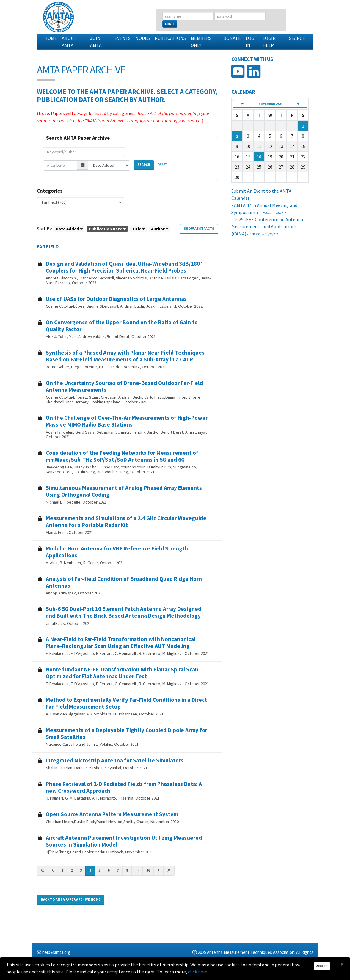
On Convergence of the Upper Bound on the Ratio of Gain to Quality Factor (122, 326)
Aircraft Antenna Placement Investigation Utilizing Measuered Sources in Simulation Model (124, 841)
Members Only (201, 42)
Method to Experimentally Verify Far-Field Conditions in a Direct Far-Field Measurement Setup (126, 703)
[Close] (342, 964)
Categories (50, 191)
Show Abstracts (199, 228)
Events (123, 38)
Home (51, 38)
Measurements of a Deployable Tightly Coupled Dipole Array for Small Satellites (127, 733)
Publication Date (106, 229)
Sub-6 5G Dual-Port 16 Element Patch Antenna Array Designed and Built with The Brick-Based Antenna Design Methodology (124, 612)
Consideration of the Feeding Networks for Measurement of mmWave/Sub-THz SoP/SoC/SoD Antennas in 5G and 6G (122, 456)
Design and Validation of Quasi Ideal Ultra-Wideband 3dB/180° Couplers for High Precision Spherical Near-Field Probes (124, 267)
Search (297, 38)
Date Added (68, 229)
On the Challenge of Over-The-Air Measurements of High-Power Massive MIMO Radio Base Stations (127, 421)
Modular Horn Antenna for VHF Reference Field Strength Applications (117, 552)
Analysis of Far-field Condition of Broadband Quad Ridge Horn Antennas (124, 582)
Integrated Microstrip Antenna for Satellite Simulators (115, 760)
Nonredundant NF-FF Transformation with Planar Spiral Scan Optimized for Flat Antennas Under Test (122, 673)
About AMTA (69, 42)
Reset (163, 165)
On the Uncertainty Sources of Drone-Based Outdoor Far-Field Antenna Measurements (124, 386)
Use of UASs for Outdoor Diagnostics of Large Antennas (116, 299)
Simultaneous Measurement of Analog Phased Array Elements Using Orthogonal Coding (124, 491)
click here (198, 972)
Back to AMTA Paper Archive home (71, 899)
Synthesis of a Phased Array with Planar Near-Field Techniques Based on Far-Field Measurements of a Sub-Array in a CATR (125, 356)
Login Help (269, 42)
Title (136, 229)
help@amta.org (56, 952)
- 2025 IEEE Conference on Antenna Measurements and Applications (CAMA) (267, 226)
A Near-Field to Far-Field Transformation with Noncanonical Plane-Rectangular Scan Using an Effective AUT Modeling (121, 642)
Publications (170, 38)
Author (158, 229)
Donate (232, 38)
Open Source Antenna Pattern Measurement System (112, 814)
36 (148, 870)
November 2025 (270, 104)
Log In (170, 24)
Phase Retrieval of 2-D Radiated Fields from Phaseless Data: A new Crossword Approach (124, 787)
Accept (322, 966)
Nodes (143, 38)
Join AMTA (96, 42)
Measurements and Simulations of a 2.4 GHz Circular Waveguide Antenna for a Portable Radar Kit (126, 522)
